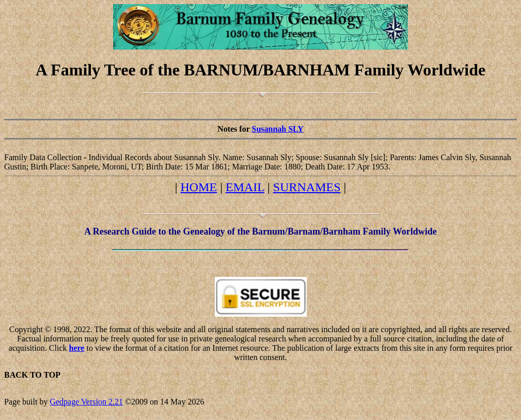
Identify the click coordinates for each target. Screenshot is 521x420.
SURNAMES (307, 187)
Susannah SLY (277, 129)
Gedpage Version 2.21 (86, 402)
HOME (199, 187)
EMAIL (245, 187)
